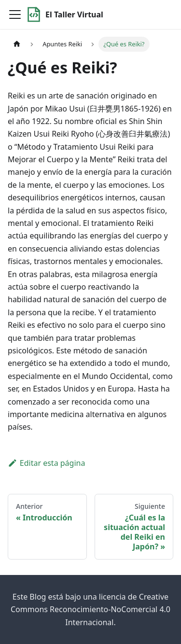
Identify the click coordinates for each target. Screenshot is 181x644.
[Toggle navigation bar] (15, 14)
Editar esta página (46, 463)
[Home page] (17, 44)
